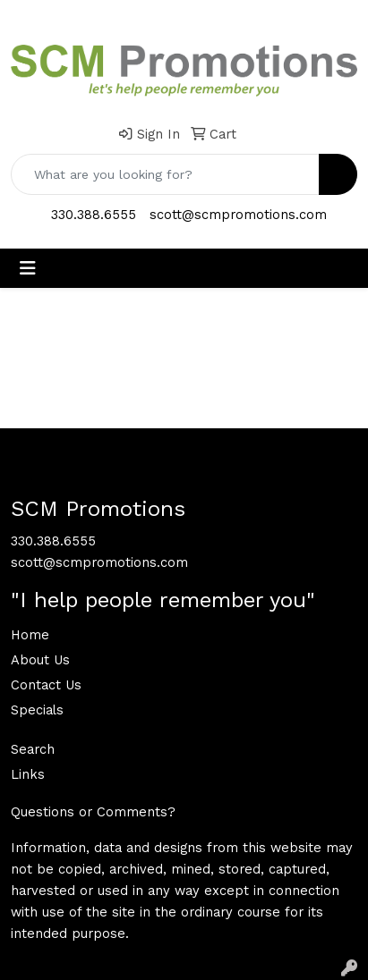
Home (30, 635)
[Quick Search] (165, 174)
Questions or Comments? (93, 812)
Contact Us (46, 685)
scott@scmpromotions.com (238, 215)
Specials (37, 710)
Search (33, 749)
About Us (40, 660)
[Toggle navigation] (28, 268)
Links (28, 774)
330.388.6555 (94, 215)
